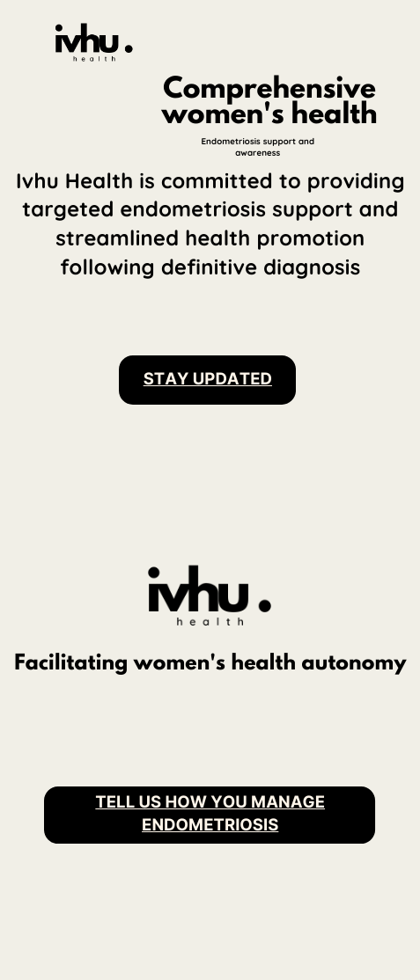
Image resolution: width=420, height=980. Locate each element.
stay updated (208, 379)
